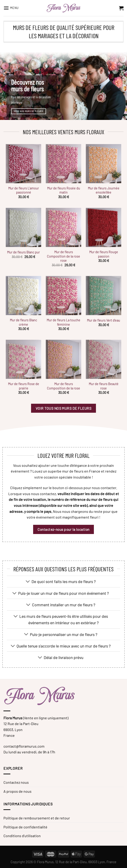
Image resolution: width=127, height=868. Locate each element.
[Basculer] (28, 582)
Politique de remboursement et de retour (37, 818)
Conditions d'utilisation (22, 836)
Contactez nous (16, 782)
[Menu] (11, 8)
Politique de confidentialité (25, 827)
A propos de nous (17, 791)
